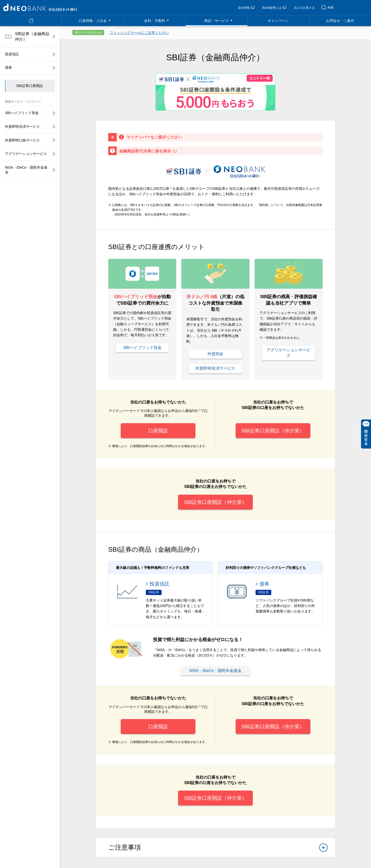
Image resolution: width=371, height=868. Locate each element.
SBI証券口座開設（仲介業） (273, 431)
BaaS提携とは (274, 8)
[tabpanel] (215, 92)
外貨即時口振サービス (22, 140)
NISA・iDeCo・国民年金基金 (215, 671)
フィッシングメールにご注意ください (139, 33)
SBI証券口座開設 (30, 86)
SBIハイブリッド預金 (142, 348)
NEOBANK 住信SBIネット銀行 (40, 7)
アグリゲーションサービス (288, 353)
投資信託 (12, 54)
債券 (8, 67)
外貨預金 (215, 354)
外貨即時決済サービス (215, 368)
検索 (331, 7)
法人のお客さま (304, 8)
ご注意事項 (218, 849)
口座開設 (158, 431)
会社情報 (246, 8)
